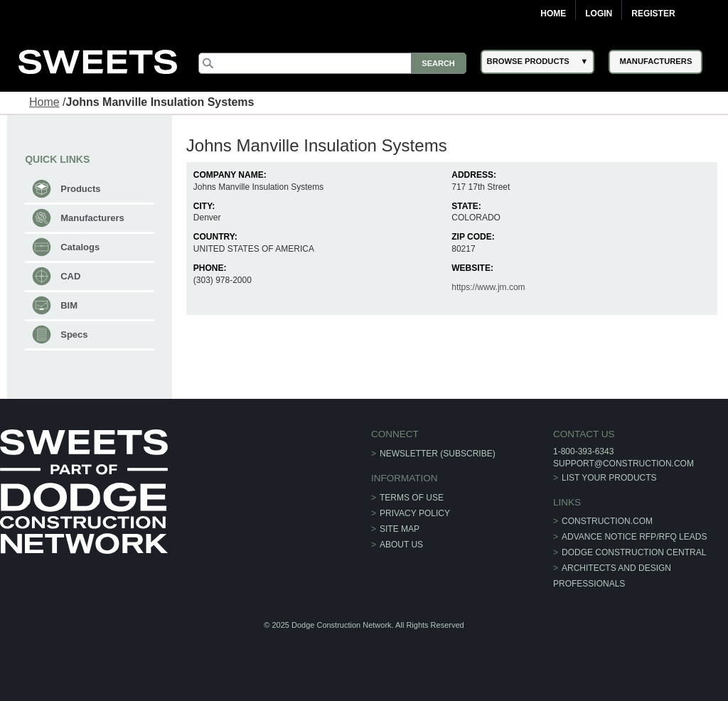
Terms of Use (412, 498)
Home (553, 14)
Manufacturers (92, 218)
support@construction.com (623, 464)
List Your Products (609, 478)
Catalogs (80, 247)
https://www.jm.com (488, 287)
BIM (69, 305)
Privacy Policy (415, 513)
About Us (401, 545)
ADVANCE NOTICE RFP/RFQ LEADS (634, 537)
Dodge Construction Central (634, 552)
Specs (74, 335)
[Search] (332, 63)
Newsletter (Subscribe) (438, 454)
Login (599, 14)
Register (653, 14)
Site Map (400, 529)
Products (80, 189)
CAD (70, 276)
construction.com (607, 521)
